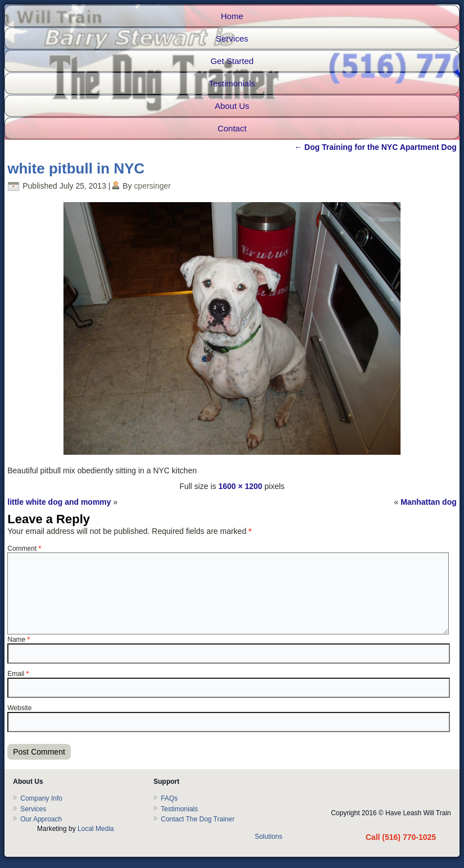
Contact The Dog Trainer (197, 819)
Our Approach (41, 819)
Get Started (232, 61)
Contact (232, 128)
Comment (24, 549)
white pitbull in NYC (76, 168)
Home (232, 16)
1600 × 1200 (240, 486)
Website (19, 708)
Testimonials (232, 83)
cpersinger (153, 186)
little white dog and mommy (59, 502)
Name (19, 639)
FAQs (169, 798)
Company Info (41, 798)
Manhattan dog (429, 502)
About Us (232, 106)
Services (232, 38)
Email (18, 674)
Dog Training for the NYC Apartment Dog (376, 147)
